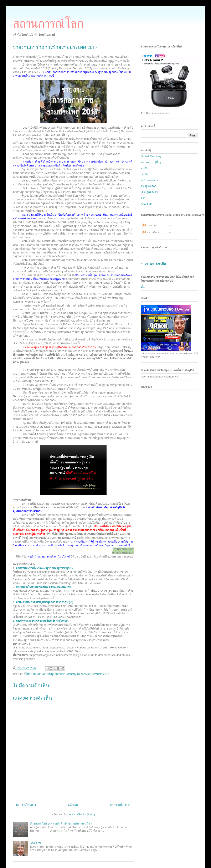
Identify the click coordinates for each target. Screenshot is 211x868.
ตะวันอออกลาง (150, 180)
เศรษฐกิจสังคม (150, 192)
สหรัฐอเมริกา (149, 186)
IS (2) (41, 621)
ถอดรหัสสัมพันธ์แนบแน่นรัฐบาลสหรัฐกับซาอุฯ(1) (44, 568)
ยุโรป (144, 198)
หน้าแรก (73, 805)
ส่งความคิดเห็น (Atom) (82, 814)
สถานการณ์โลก (48, 24)
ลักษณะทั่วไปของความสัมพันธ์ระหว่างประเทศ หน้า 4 (61, 824)
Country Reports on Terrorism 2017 (88, 674)
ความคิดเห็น (152, 232)
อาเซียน (146, 168)
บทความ (150, 225)
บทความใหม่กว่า (26, 805)
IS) (43, 602)
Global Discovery (151, 156)
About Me (36, 843)
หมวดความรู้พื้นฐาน (153, 162)
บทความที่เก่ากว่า (120, 805)
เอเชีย (144, 174)
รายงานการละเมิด (153, 264)
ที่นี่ (143, 287)
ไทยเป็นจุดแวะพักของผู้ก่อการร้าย (45, 674)
